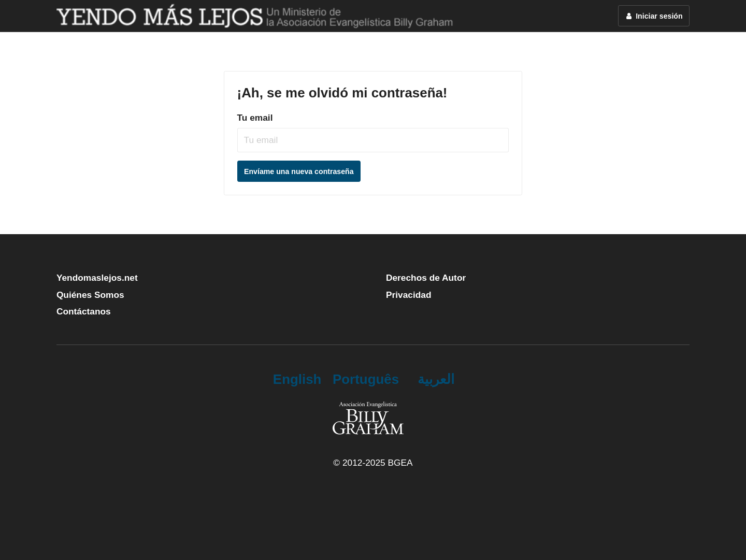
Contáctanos (84, 311)
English (297, 379)
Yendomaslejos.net (97, 278)
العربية (436, 379)
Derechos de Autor (426, 278)
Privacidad (409, 295)
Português (366, 379)
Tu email (255, 118)
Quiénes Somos (90, 295)
